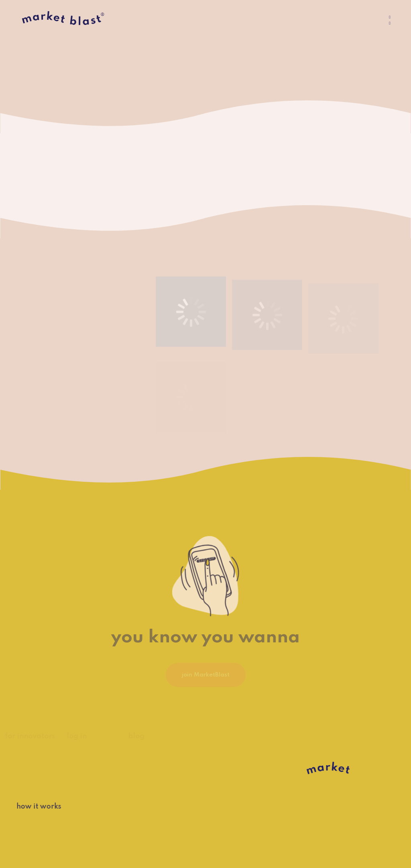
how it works (35, 807)
